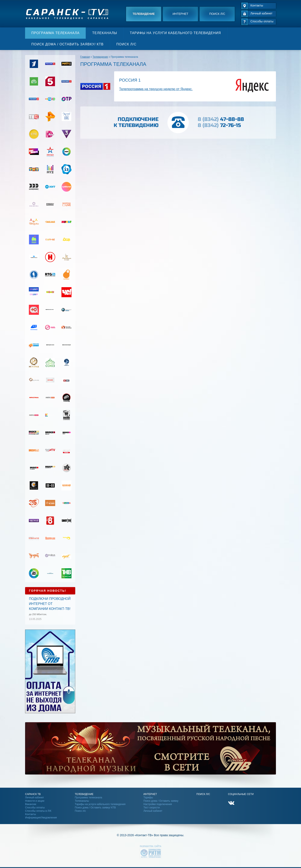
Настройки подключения (158, 804)
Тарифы (148, 798)
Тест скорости (152, 808)
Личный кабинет (34, 798)
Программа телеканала (55, 33)
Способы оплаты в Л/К (38, 811)
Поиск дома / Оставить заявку (161, 801)
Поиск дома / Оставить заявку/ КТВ (68, 44)
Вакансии (31, 804)
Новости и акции (35, 801)
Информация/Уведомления (41, 818)
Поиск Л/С (203, 794)
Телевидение (144, 14)
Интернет (180, 14)
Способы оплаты (35, 808)
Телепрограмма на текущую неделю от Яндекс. (156, 89)
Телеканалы (105, 33)
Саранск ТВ (33, 794)
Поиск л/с (217, 14)
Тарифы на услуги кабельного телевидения (175, 33)
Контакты (31, 814)
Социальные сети (241, 794)
